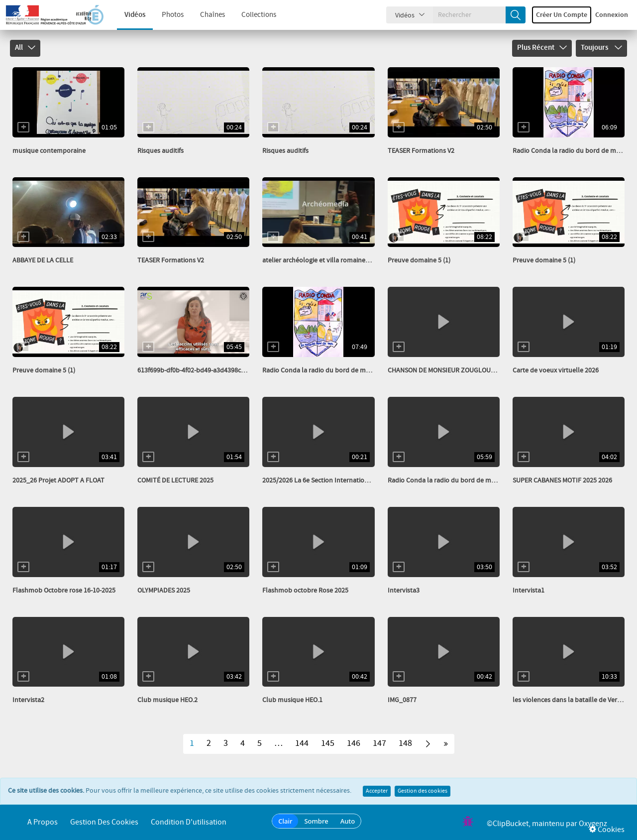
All (25, 48)
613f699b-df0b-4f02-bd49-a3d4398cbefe (196, 370)
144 (302, 743)
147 (379, 743)
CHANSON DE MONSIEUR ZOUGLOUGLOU (448, 370)
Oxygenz (593, 824)
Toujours (601, 48)
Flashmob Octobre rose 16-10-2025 (64, 591)
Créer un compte (562, 15)
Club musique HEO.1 (292, 700)
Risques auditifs (160, 151)
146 (354, 743)
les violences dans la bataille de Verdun (571, 700)
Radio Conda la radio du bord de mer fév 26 (326, 370)
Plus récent (542, 48)
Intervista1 (529, 591)
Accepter (377, 791)
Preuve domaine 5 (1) (419, 260)
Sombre (316, 821)
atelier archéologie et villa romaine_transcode (330, 260)
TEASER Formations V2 (421, 151)
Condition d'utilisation (189, 822)
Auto (348, 821)
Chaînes (205, 15)
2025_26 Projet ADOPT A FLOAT (58, 480)
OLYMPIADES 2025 (164, 591)
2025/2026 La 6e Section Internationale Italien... (332, 480)
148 (405, 743)
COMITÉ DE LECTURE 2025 (175, 480)
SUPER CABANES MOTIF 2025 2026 (562, 480)
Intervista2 (28, 700)
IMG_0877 (402, 700)
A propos (43, 822)
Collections (251, 15)
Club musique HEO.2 (167, 700)
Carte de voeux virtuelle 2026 (556, 370)
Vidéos (127, 15)
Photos (165, 15)
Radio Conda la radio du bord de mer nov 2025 (457, 480)
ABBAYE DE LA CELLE (43, 260)
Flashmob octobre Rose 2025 (305, 591)
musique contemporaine (49, 151)
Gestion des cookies (423, 791)
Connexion (612, 15)
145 (328, 743)
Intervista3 (404, 591)
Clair (285, 821)
